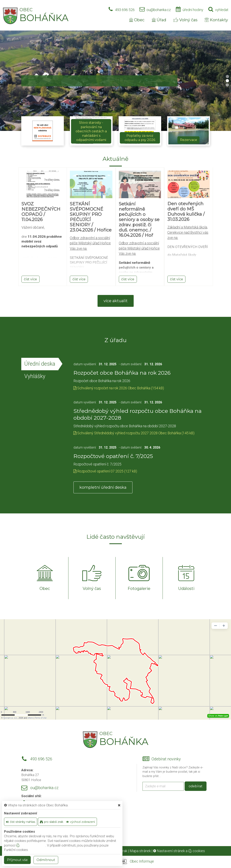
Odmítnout (46, 860)
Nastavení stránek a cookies (179, 851)
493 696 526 (125, 10)
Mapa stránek (140, 851)
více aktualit (116, 301)
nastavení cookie (31, 845)
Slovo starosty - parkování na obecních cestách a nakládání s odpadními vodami (91, 131)
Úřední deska (40, 364)
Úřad (159, 20)
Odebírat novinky (166, 759)
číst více (30, 279)
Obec (137, 20)
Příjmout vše (17, 860)
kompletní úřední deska (103, 487)
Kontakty (216, 20)
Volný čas (185, 20)
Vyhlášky (35, 376)
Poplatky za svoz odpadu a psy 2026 (140, 138)
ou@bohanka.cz (159, 10)
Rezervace (189, 140)
